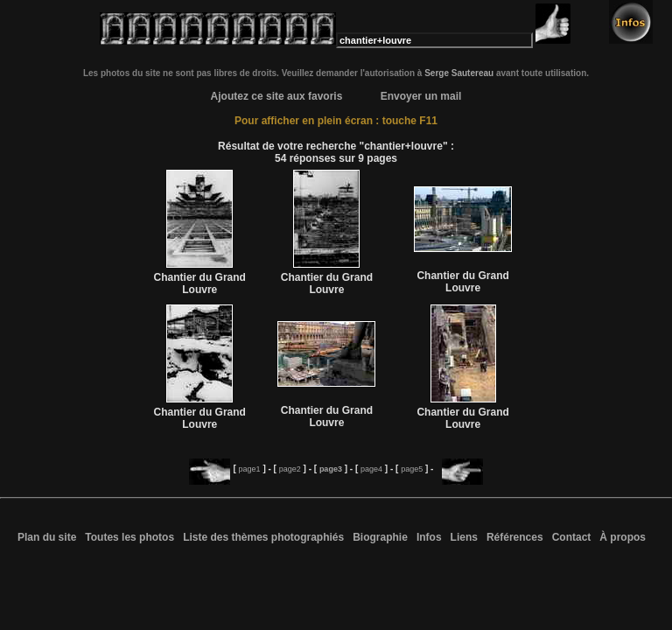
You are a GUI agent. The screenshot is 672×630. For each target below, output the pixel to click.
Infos (429, 537)
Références (515, 537)
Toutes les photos (129, 537)
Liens (464, 537)
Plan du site (47, 537)
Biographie (380, 537)
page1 (250, 469)
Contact (572, 537)
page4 (371, 469)
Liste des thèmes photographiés (263, 537)
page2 (290, 469)
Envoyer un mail (421, 96)
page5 (412, 469)
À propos (623, 537)
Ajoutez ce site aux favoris (277, 96)
